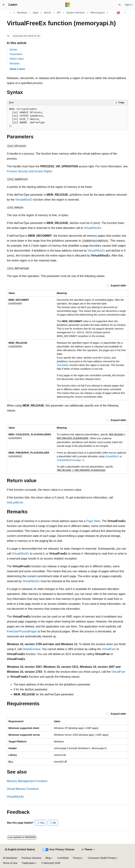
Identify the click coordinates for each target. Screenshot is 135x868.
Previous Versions (31, 858)
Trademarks (28, 863)
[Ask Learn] (119, 13)
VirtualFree (109, 649)
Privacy (77, 858)
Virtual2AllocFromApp (69, 460)
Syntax (13, 50)
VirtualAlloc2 (112, 456)
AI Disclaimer (10, 858)
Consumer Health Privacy (102, 858)
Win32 (48, 13)
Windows (22, 13)
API (59, 13)
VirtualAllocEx (24, 200)
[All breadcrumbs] (10, 13)
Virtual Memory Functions (23, 789)
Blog (48, 858)
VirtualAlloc (63, 365)
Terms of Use (10, 863)
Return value (17, 59)
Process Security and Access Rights (29, 171)
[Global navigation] (4, 5)
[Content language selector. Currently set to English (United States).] (20, 850)
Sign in (128, 5)
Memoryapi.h (98, 13)
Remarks (15, 64)
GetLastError (15, 502)
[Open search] (120, 5)
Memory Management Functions (27, 781)
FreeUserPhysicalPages (22, 631)
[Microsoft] (67, 5)
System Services (76, 13)
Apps (36, 13)
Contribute (63, 858)
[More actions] (125, 13)
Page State (93, 521)
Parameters (16, 54)
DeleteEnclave (31, 649)
